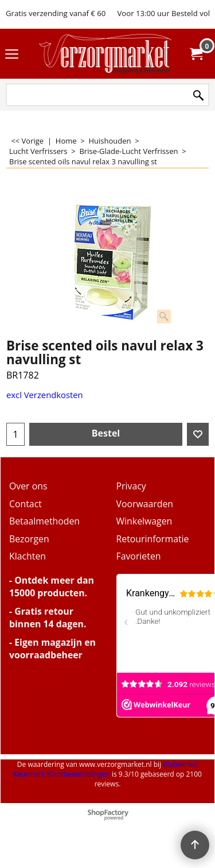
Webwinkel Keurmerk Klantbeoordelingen (105, 769)
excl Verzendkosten (45, 395)
